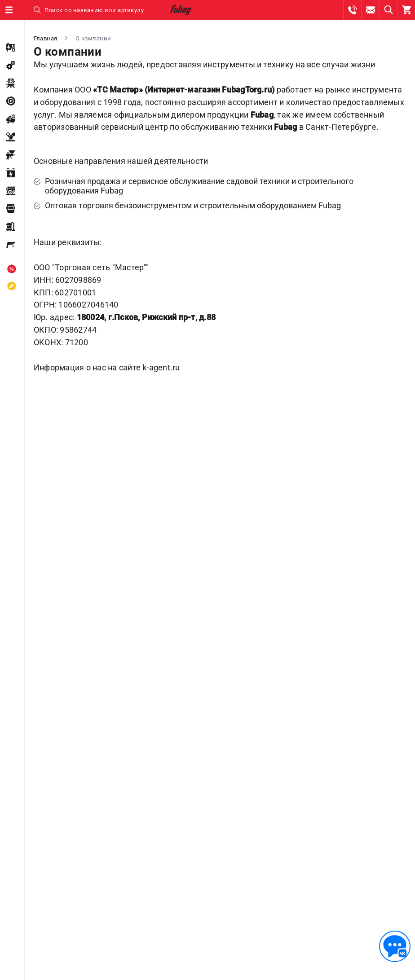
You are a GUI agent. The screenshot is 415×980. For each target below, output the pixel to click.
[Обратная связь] (395, 946)
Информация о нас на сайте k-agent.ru (107, 367)
